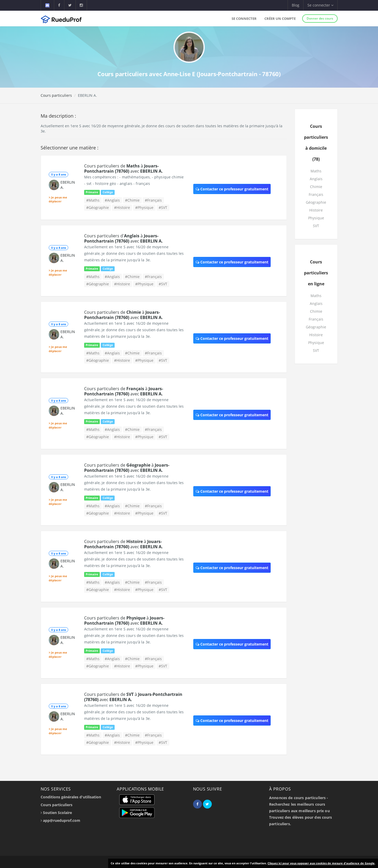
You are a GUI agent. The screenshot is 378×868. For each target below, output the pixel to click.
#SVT (163, 207)
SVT (316, 226)
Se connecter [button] (320, 5)
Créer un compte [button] (280, 19)
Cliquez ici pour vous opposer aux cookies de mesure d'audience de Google (321, 863)
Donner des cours (320, 18)
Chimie (316, 187)
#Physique (144, 207)
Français (316, 194)
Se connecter (244, 19)
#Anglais (112, 200)
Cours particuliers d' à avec (123, 238)
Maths (316, 171)
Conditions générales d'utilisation (71, 797)
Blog (296, 5)
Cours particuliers (56, 95)
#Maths (93, 200)
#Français (153, 200)
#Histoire (122, 207)
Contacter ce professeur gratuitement (232, 189)
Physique (316, 218)
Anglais (316, 179)
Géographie (316, 202)
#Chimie (132, 200)
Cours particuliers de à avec (123, 168)
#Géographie (98, 207)
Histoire (316, 210)
